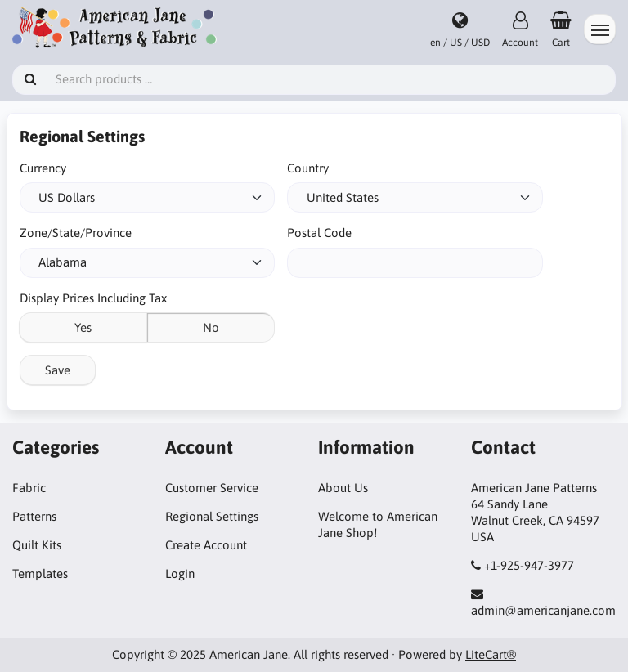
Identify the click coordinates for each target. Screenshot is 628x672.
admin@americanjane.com (543, 610)
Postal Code (319, 233)
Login (180, 573)
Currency (43, 168)
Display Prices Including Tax (93, 298)
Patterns (34, 516)
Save (58, 370)
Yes (83, 327)
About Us (343, 488)
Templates (40, 573)
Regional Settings (212, 516)
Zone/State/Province (76, 233)
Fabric (29, 488)
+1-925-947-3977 (529, 565)
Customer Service (212, 488)
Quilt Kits (37, 545)
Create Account (206, 545)
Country (308, 168)
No (211, 327)
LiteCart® (491, 654)
